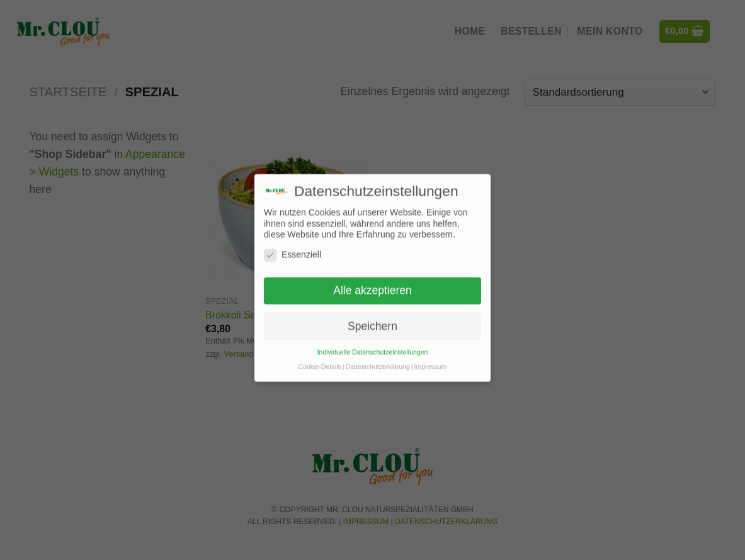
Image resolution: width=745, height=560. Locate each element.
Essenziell (293, 243)
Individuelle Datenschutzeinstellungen (373, 340)
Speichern (372, 314)
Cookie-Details (320, 355)
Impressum (430, 355)
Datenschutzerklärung (378, 355)
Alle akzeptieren (372, 279)
